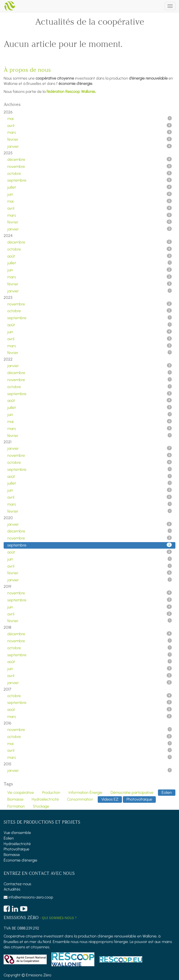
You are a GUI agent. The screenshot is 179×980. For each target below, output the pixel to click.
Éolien (9, 838)
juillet (89, 187)
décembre (89, 159)
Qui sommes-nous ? (59, 918)
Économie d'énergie (20, 860)
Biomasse (12, 855)
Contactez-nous (17, 884)
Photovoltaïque (16, 849)
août (89, 256)
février (89, 139)
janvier (89, 146)
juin (89, 194)
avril (89, 125)
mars (89, 132)
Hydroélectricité (17, 844)
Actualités (12, 889)
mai (89, 118)
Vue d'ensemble (17, 833)
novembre (89, 166)
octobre (89, 173)
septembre (89, 180)
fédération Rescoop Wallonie (71, 92)
